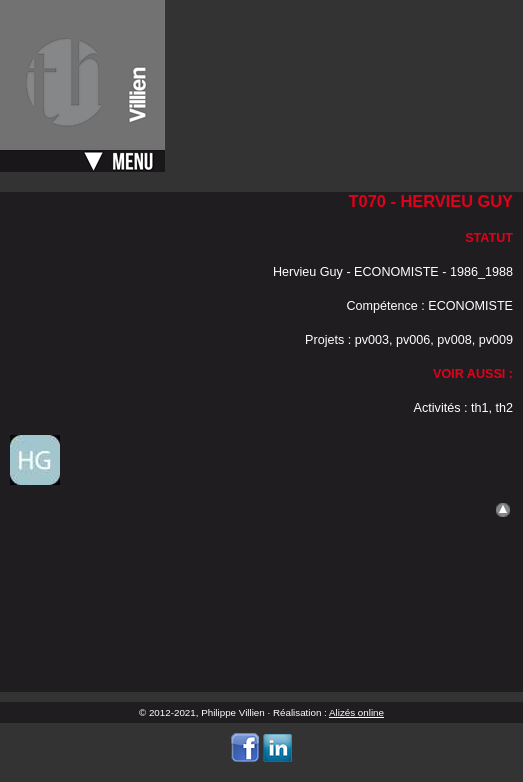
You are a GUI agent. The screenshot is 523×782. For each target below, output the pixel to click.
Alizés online (356, 712)
